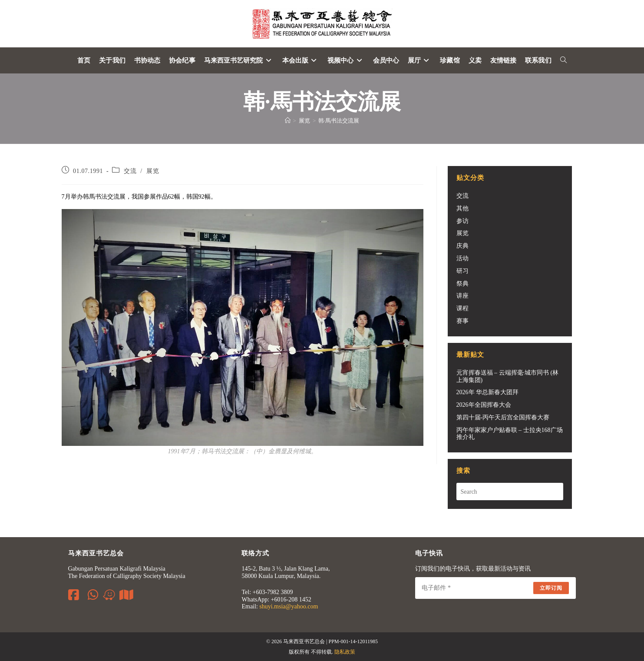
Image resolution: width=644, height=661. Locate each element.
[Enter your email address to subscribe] (495, 588)
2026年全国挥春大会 (484, 405)
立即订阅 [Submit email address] (551, 588)
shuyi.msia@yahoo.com (289, 606)
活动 (462, 258)
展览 (153, 171)
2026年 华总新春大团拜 (488, 392)
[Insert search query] (510, 492)
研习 (462, 271)
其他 (462, 208)
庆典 (462, 246)
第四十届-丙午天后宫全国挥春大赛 (503, 417)
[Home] (288, 121)
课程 (462, 308)
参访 (462, 221)
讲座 (462, 296)
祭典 (462, 284)
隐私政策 (345, 652)
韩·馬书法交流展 (339, 121)
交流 (130, 171)
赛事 (462, 321)
